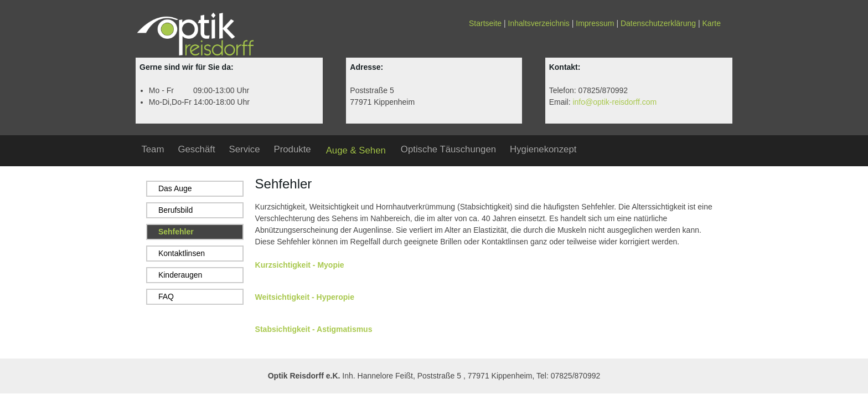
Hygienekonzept (543, 149)
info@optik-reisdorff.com (614, 102)
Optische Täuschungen (448, 149)
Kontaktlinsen (182, 253)
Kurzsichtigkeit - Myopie (300, 265)
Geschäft (196, 149)
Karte (712, 23)
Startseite (485, 23)
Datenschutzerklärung (658, 23)
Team (153, 149)
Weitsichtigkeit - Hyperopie (305, 297)
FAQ (166, 296)
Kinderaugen (180, 275)
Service (245, 149)
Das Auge (175, 188)
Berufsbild (175, 210)
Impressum (595, 23)
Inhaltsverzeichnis (539, 23)
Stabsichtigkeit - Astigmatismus (314, 329)
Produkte (292, 149)
